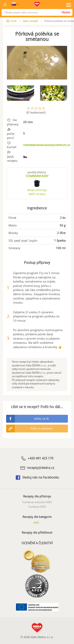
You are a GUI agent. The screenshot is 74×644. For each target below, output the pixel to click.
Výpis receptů (30, 21)
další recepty (37, 194)
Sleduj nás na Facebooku (37, 478)
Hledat (66, 12)
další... (37, 522)
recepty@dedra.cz (37, 468)
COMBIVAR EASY (37, 176)
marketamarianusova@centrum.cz (47, 145)
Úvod (12, 21)
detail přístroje (37, 190)
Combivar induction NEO (37, 502)
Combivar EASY (37, 507)
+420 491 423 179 (37, 458)
